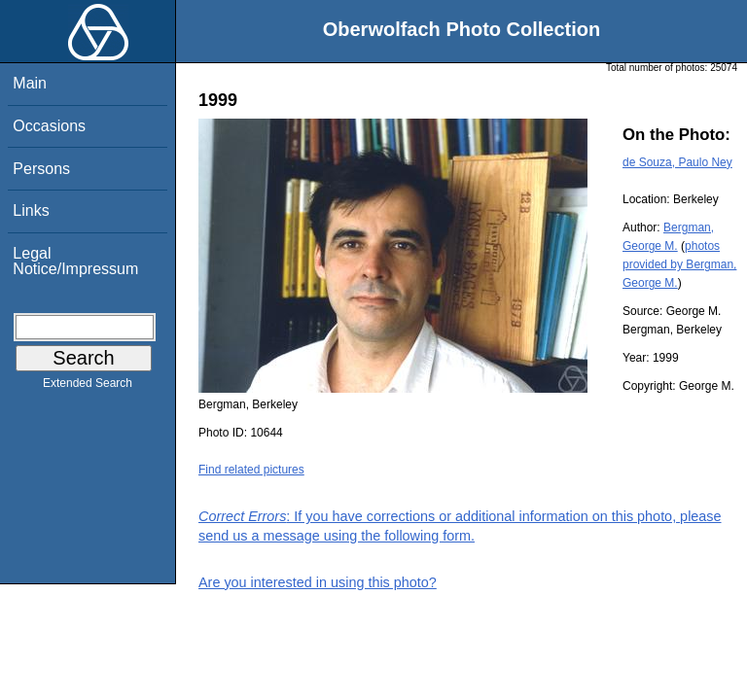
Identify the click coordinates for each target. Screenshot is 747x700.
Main (30, 83)
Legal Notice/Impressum (75, 261)
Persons (41, 169)
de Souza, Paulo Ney (677, 162)
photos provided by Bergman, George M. (679, 264)
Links (31, 210)
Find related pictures (251, 470)
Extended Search (88, 387)
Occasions (49, 126)
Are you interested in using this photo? (318, 582)
